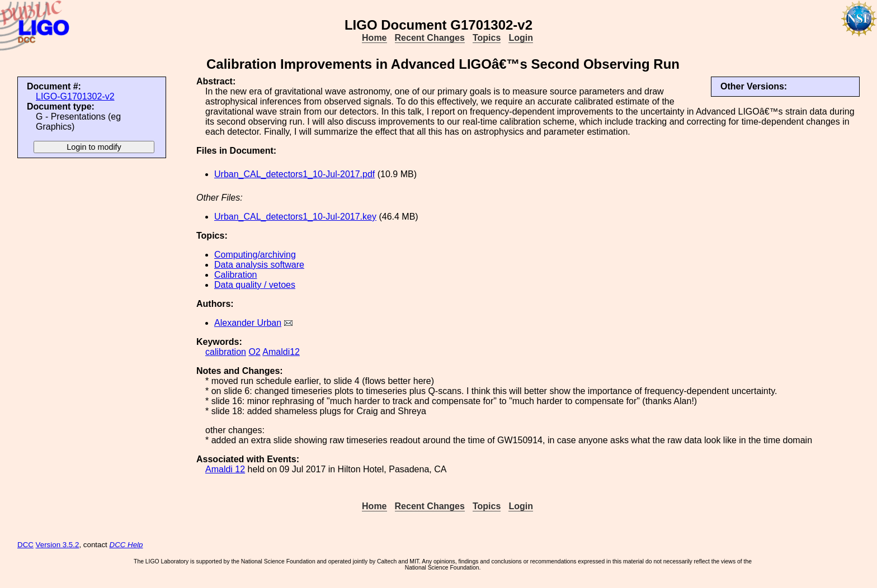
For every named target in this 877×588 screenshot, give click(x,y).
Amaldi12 (281, 352)
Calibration (235, 275)
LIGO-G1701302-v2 (75, 96)
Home (374, 38)
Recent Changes (430, 38)
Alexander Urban (248, 323)
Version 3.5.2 (58, 545)
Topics (487, 38)
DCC (25, 545)
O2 (254, 352)
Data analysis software (259, 265)
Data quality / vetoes (255, 285)
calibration (226, 352)
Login (521, 38)
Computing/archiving (255, 255)
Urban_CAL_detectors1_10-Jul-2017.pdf (294, 174)
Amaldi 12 (225, 469)
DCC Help (126, 545)
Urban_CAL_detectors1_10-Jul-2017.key (295, 217)
